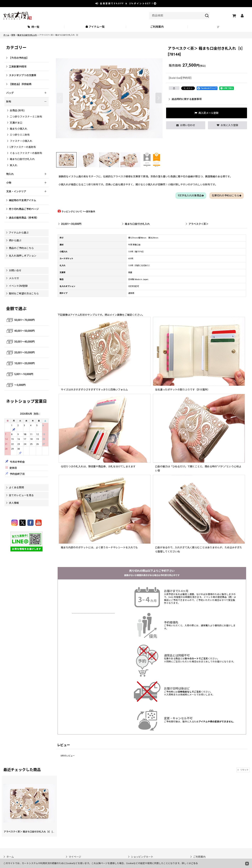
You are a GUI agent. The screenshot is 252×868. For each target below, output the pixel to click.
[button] (219, 27)
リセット (243, 770)
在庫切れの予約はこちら (227, 196)
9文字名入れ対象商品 (191, 196)
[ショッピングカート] (234, 16)
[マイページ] (242, 16)
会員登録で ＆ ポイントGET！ (126, 4)
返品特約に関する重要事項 (185, 99)
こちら (194, 863)
